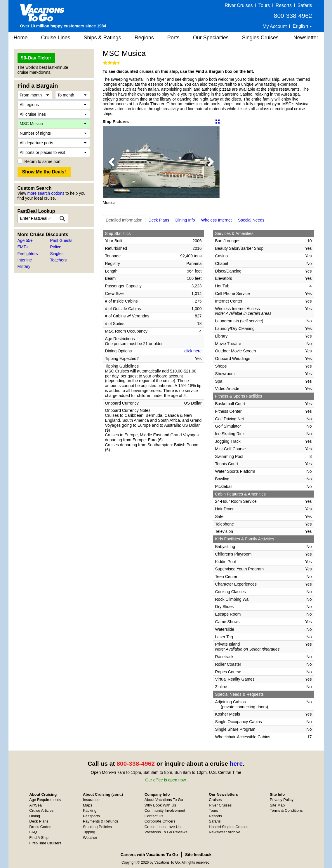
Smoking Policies (97, 827)
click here (193, 351)
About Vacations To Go (164, 800)
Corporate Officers (160, 821)
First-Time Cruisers (45, 843)
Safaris (305, 5)
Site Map (277, 805)
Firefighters (28, 254)
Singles (57, 254)
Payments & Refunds (101, 821)
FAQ (33, 832)
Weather (90, 838)
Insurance (91, 800)
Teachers (59, 260)
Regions (144, 38)
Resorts (284, 5)
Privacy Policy (282, 800)
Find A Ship (39, 838)
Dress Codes (40, 827)
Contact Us (154, 816)
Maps (88, 805)
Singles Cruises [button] (260, 38)
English (301, 26)
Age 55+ (25, 240)
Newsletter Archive (225, 832)
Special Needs (251, 220)
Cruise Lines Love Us (163, 827)
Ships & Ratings (102, 38)
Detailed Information (124, 220)
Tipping (89, 832)
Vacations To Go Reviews (166, 832)
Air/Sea (35, 805)
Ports (173, 38)
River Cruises (239, 5)
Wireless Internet (217, 220)
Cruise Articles (41, 810)
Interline (25, 260)
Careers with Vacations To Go (149, 855)
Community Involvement (165, 810)
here (236, 764)
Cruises (215, 800)
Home (21, 38)
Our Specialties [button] (211, 38)
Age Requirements (45, 800)
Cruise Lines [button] (56, 38)
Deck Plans (159, 220)
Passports (91, 816)
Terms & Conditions (286, 810)
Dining (35, 816)
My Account (275, 26)
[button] (112, 162)
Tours (264, 5)
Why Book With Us (160, 805)
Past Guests (61, 240)
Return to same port (43, 161)
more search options (46, 193)
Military (24, 266)
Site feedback (198, 855)
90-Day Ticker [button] (36, 58)
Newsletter (306, 38)
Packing (90, 810)
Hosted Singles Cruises (228, 827)
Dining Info (185, 220)
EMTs (23, 247)
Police (56, 247)
